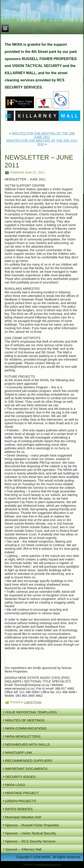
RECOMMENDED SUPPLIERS (29, 761)
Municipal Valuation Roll (23, 817)
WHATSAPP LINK (19, 752)
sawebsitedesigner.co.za (48, 865)
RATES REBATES (19, 809)
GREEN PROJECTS (21, 801)
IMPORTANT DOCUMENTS (26, 769)
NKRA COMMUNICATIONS (26, 728)
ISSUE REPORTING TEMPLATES (31, 712)
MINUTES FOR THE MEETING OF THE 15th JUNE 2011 (43, 135)
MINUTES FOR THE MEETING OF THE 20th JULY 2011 (42, 142)
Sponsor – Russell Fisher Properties (32, 825)
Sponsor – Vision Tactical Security (31, 833)
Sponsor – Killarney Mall (24, 849)
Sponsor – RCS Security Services (30, 841)
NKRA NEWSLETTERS (23, 736)
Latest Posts (33, 702)
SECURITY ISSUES (20, 777)
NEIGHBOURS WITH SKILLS (28, 744)
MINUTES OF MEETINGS (25, 720)
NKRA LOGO (15, 785)
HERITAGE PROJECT (22, 793)
